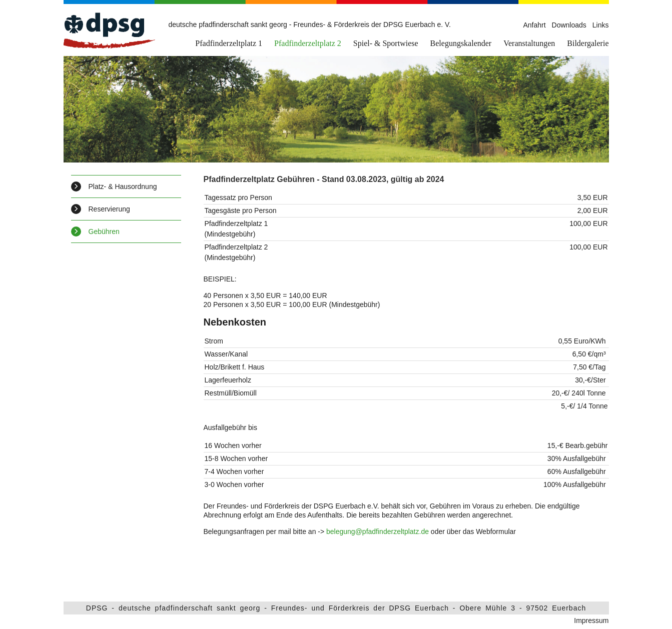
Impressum (591, 620)
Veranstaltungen (529, 43)
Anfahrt (534, 25)
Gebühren (95, 231)
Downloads (569, 25)
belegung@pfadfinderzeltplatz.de (378, 531)
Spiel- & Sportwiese (386, 43)
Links (601, 25)
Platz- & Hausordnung (114, 186)
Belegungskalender (461, 43)
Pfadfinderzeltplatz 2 (308, 43)
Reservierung (101, 209)
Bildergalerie (588, 43)
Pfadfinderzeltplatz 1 (229, 43)
